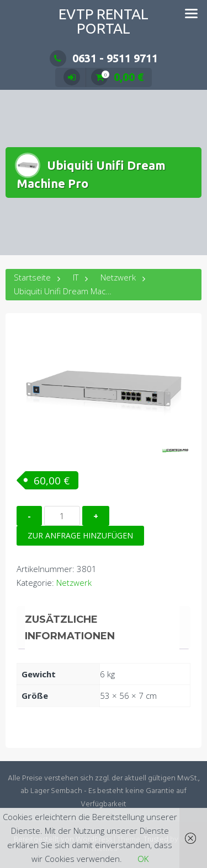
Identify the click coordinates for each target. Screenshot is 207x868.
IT (76, 277)
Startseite (32, 277)
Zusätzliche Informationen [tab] (70, 628)
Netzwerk (118, 277)
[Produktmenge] (62, 516)
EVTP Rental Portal (104, 21)
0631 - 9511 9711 (104, 58)
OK (143, 859)
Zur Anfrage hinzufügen (80, 535)
